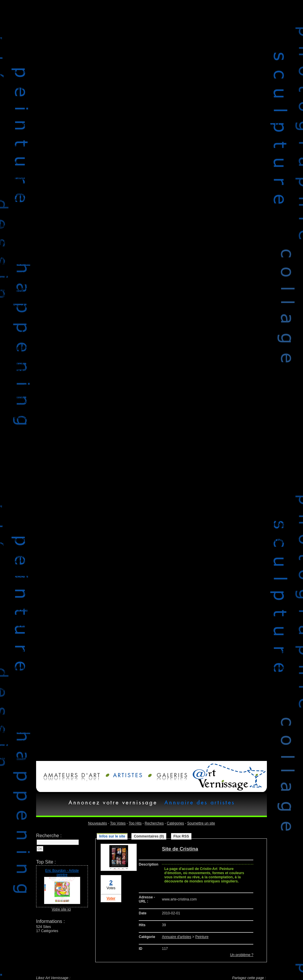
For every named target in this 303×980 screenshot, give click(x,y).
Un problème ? (242, 955)
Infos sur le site (112, 836)
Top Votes (118, 823)
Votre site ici (61, 909)
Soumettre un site (201, 823)
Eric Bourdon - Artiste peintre (62, 873)
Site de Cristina (180, 849)
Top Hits (135, 823)
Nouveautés (97, 823)
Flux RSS (181, 836)
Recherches (154, 823)
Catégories (175, 823)
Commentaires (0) (149, 836)
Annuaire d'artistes (177, 937)
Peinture (202, 937)
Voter (111, 898)
